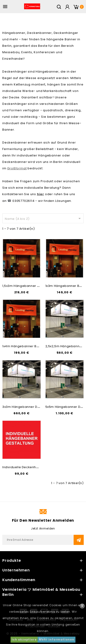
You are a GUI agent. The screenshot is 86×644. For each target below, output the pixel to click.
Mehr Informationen (56, 640)
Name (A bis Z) (44, 218)
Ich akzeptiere (24, 640)
